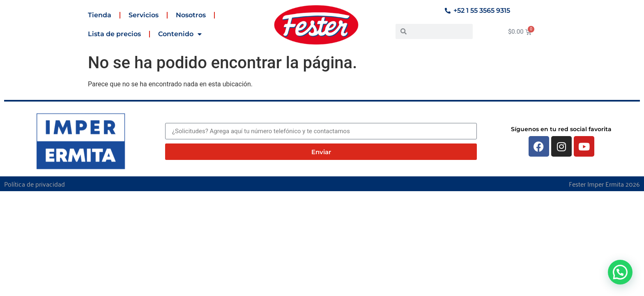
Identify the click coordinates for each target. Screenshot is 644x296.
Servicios (144, 15)
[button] (620, 272)
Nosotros (191, 15)
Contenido (180, 34)
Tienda (100, 15)
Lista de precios (114, 34)
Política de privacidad (34, 184)
